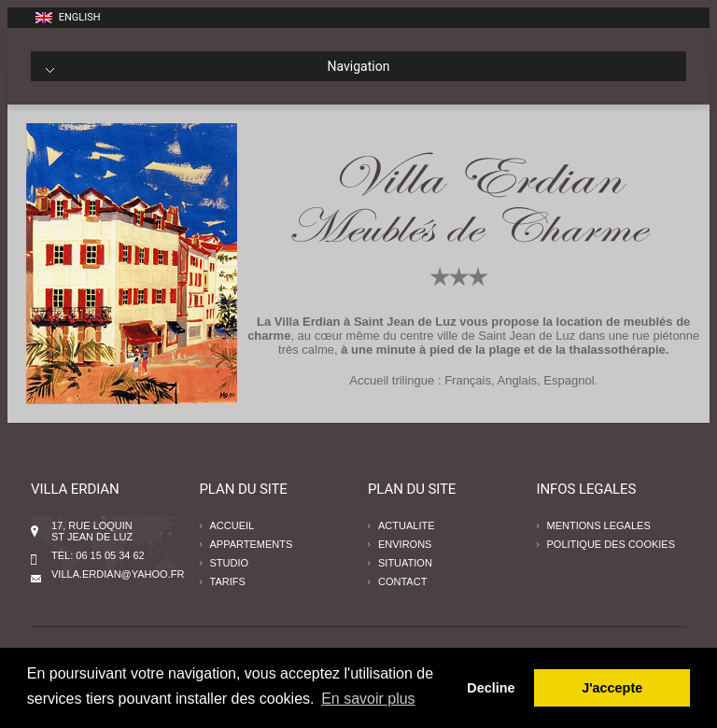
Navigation (218, 66)
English (68, 17)
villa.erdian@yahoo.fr (118, 574)
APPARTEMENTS (252, 544)
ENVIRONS (405, 544)
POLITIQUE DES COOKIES (612, 544)
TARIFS (228, 581)
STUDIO (230, 563)
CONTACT (402, 581)
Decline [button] (491, 688)
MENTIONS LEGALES (599, 525)
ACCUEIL (232, 525)
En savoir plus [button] (368, 699)
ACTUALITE (407, 525)
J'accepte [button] (612, 688)
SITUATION (405, 563)
